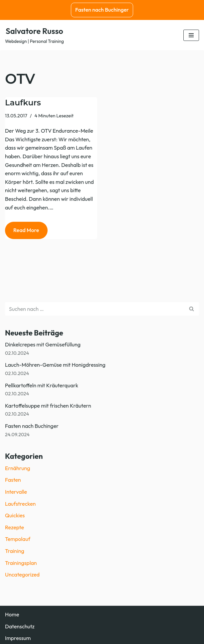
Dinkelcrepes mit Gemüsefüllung (43, 344)
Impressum (18, 638)
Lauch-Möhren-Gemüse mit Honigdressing (55, 365)
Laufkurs (23, 103)
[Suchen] (95, 309)
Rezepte (14, 527)
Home (12, 614)
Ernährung (17, 468)
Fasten (13, 480)
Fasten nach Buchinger (102, 10)
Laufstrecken (20, 504)
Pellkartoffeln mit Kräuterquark (42, 385)
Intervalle (16, 492)
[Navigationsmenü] (191, 35)
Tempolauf (18, 539)
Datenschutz (20, 626)
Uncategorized (22, 575)
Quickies (15, 515)
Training (15, 551)
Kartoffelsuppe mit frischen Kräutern (48, 406)
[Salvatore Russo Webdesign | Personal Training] (34, 35)
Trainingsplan (21, 563)
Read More (22, 232)
